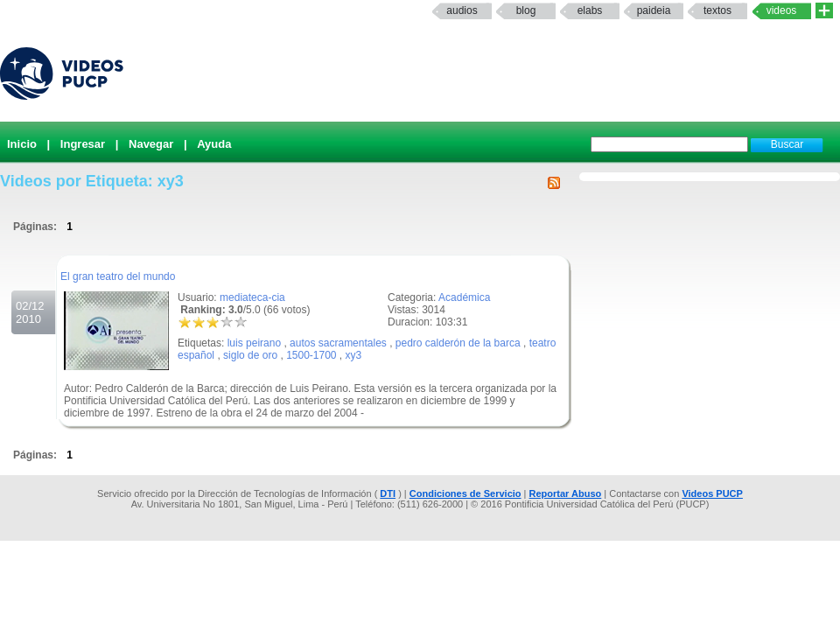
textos (717, 10)
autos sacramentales (338, 343)
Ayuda (214, 144)
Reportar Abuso (566, 493)
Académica (464, 297)
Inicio (22, 144)
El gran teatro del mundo (118, 276)
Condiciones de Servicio (465, 493)
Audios (462, 10)
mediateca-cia (252, 297)
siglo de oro (250, 355)
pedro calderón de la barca (458, 343)
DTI (388, 493)
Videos (782, 10)
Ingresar (83, 144)
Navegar (151, 144)
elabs (590, 10)
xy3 (354, 355)
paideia (654, 10)
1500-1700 (311, 355)
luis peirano (254, 343)
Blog (526, 10)
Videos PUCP (712, 493)
